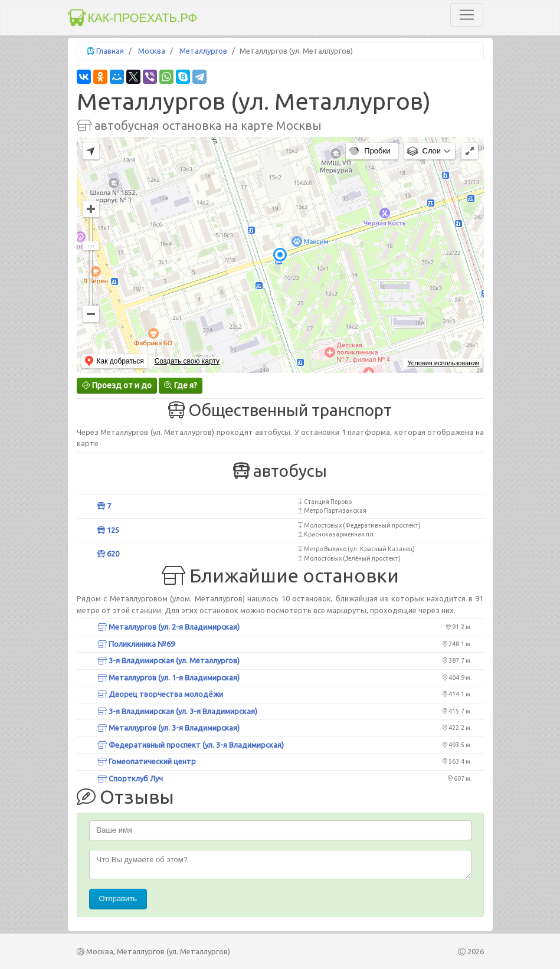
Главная (110, 51)
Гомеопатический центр (147, 761)
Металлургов (203, 51)
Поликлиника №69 (136, 644)
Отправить (118, 898)
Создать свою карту (187, 361)
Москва (152, 51)
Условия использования (443, 363)
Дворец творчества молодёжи (160, 694)
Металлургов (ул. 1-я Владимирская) (168, 677)
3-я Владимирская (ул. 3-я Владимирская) (177, 711)
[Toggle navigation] (467, 15)
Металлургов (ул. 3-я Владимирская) (168, 728)
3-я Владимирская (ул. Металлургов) (168, 660)
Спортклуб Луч (130, 778)
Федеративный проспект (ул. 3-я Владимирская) (191, 745)
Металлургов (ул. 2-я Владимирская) (168, 627)
